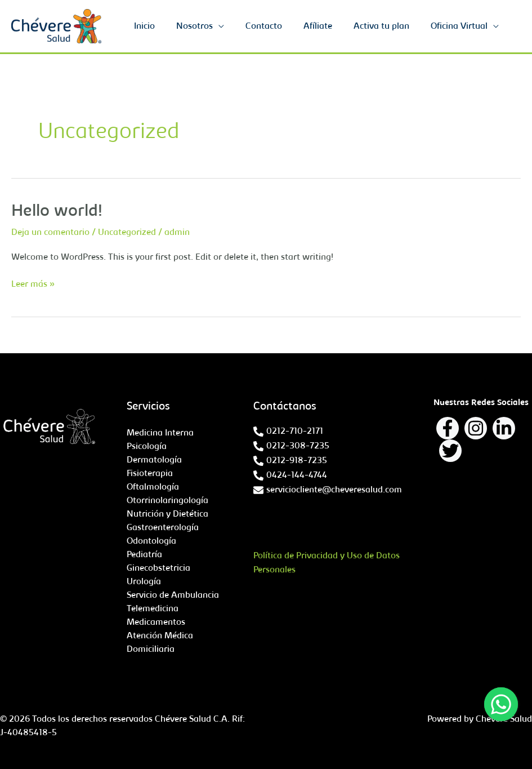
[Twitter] (450, 451)
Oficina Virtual (461, 26)
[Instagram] (476, 428)
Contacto (276, 26)
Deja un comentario (50, 233)
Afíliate (326, 26)
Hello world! (57, 212)
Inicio (163, 26)
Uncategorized (127, 233)
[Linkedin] (504, 428)
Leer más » (33, 283)
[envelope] (328, 490)
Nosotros (210, 26)
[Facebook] (448, 428)
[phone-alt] (288, 432)
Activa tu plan (386, 26)
